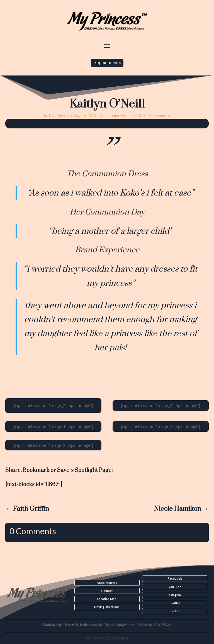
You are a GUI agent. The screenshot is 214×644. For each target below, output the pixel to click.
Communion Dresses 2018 (122, 115)
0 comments (159, 115)
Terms (91, 638)
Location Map (107, 599)
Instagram (175, 595)
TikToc (175, 611)
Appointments (107, 63)
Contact (107, 591)
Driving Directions (107, 607)
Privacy (105, 638)
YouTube (175, 587)
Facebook (175, 579)
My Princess (60, 115)
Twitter (175, 603)
